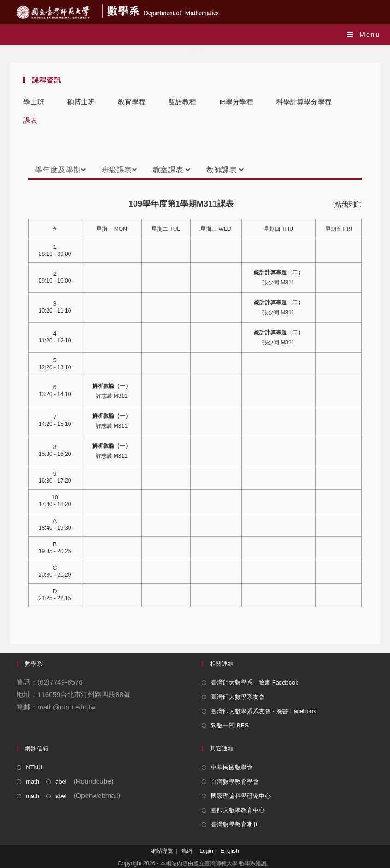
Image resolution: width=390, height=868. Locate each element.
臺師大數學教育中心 (238, 810)
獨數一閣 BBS (230, 725)
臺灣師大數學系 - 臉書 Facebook (254, 682)
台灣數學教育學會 (235, 782)
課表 (30, 120)
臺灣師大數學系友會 (238, 697)
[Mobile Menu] (364, 34)
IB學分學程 (236, 102)
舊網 (186, 851)
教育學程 (132, 102)
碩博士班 (81, 102)
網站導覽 (162, 851)
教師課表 (225, 170)
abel (61, 782)
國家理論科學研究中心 (241, 796)
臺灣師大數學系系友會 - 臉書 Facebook (263, 711)
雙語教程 (182, 102)
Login (206, 851)
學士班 (34, 102)
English (230, 851)
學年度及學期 (60, 170)
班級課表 (119, 170)
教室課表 (172, 170)
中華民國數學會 (232, 767)
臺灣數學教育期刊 (235, 824)
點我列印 (348, 204)
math (32, 782)
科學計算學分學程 (304, 102)
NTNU (34, 767)
